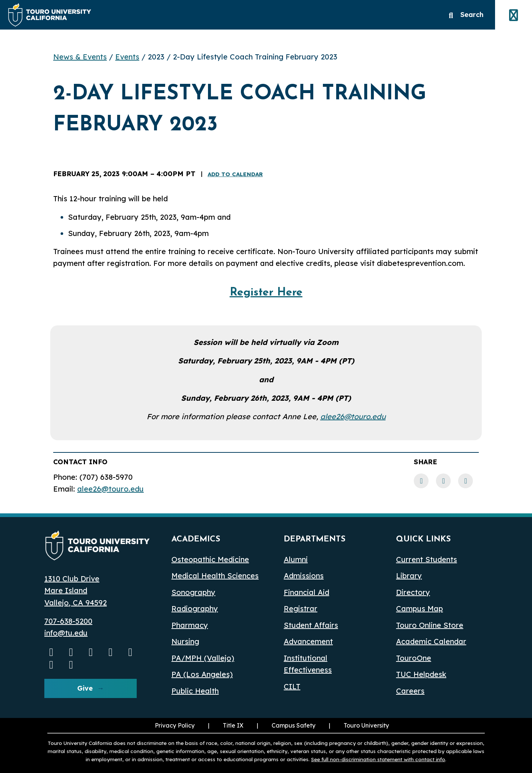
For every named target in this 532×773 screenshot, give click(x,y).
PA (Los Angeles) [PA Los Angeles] (202, 674)
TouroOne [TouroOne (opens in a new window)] (414, 658)
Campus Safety (294, 725)
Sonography (193, 592)
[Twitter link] (465, 481)
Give (85, 688)
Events (127, 57)
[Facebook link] (421, 481)
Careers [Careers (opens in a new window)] (410, 691)
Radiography (195, 608)
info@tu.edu (66, 633)
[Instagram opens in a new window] (71, 652)
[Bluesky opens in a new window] (130, 652)
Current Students (427, 559)
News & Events (80, 57)
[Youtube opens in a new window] (51, 652)
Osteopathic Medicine (210, 559)
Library (409, 576)
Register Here (266, 293)
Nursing (185, 641)
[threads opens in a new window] (51, 664)
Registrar (301, 608)
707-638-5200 (68, 621)
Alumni (296, 559)
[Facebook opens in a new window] (91, 652)
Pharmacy (190, 625)
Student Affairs (311, 625)
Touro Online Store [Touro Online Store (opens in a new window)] (430, 625)
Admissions (304, 576)
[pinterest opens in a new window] (71, 664)
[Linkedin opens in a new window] (111, 652)
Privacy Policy (175, 725)
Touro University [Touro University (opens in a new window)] (358, 725)
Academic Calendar (431, 641)
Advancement (308, 641)
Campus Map (420, 608)
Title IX (225, 725)
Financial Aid (306, 592)
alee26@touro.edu (353, 416)
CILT (292, 686)
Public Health (195, 691)
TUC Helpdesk (421, 674)
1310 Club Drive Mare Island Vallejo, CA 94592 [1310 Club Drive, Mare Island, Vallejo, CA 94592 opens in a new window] (76, 591)
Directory (413, 592)
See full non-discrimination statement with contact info (378, 759)
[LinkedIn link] (443, 481)
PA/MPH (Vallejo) (203, 658)
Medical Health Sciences (215, 576)
